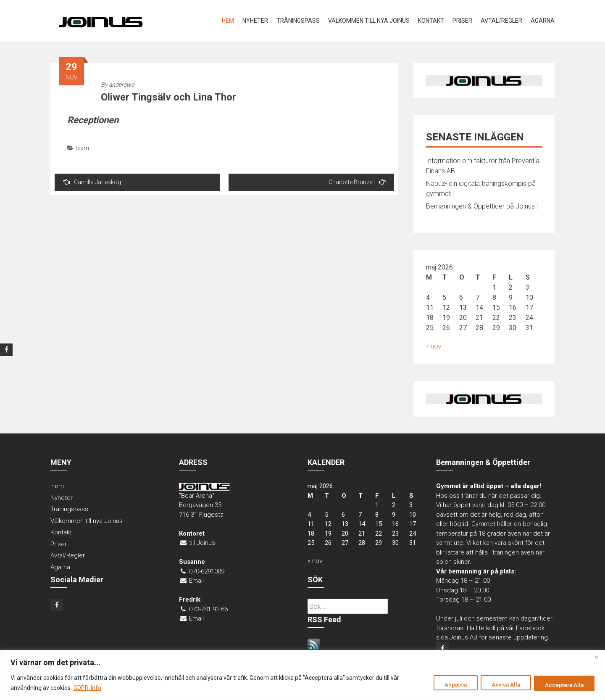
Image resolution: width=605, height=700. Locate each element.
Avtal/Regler (501, 21)
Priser (462, 21)
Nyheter (255, 21)
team (82, 148)
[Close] (596, 657)
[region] (302, 675)
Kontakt (431, 21)
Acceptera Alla (562, 684)
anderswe (121, 85)
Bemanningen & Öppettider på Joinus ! (482, 206)
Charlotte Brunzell (357, 182)
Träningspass (298, 21)
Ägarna (543, 21)
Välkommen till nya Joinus (369, 21)
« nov (434, 346)
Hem (228, 21)
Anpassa (445, 684)
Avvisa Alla (500, 684)
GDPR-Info (87, 688)
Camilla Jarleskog (92, 182)
